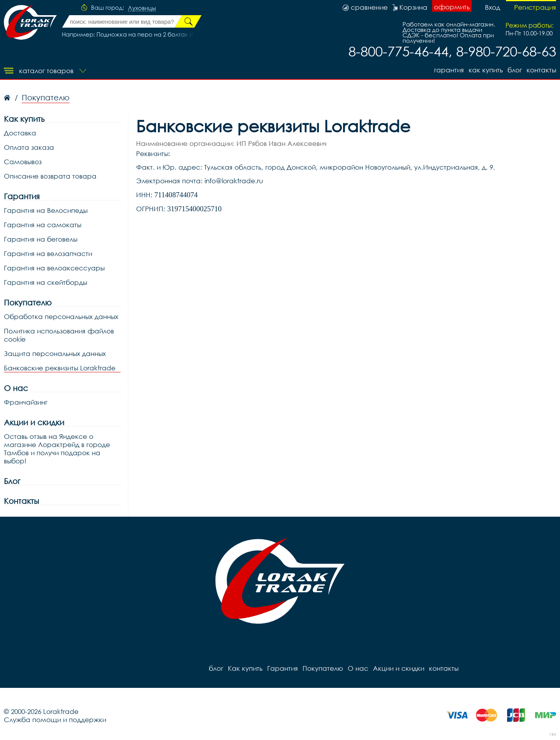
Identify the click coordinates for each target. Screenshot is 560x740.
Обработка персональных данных (61, 317)
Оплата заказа (29, 147)
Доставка (20, 133)
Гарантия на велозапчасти (48, 253)
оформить (452, 7)
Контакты (21, 501)
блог (515, 70)
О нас (16, 388)
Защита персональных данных (55, 353)
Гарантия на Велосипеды (46, 210)
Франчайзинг (26, 402)
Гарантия (449, 70)
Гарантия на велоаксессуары (54, 268)
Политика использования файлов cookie (59, 335)
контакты (541, 70)
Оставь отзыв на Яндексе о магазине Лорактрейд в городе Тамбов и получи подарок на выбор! (57, 449)
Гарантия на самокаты (43, 225)
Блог (12, 481)
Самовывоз (23, 162)
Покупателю (28, 302)
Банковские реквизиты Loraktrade (60, 368)
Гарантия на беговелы (41, 239)
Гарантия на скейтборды (45, 282)
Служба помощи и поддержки (55, 720)
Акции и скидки (34, 422)
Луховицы (142, 8)
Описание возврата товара (50, 176)
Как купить (486, 70)
